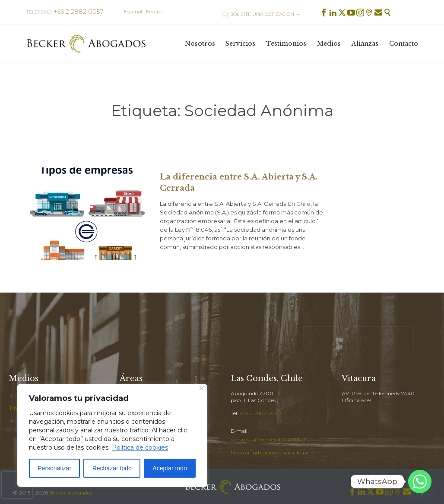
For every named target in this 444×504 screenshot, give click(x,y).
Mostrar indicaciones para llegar (270, 452)
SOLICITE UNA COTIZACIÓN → (261, 14)
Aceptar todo (170, 468)
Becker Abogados (71, 493)
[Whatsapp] (420, 482)
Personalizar (54, 468)
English (155, 12)
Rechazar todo (112, 468)
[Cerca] (201, 388)
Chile (303, 204)
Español (133, 12)
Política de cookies (140, 447)
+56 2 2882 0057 (261, 413)
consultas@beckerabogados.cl (268, 439)
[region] (112, 435)
